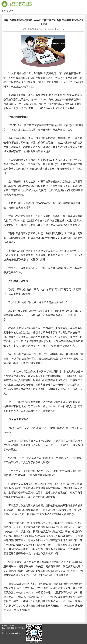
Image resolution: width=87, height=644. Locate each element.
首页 (3, 11)
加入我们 (5, 625)
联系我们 (13, 625)
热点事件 (10, 11)
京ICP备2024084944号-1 (11, 633)
